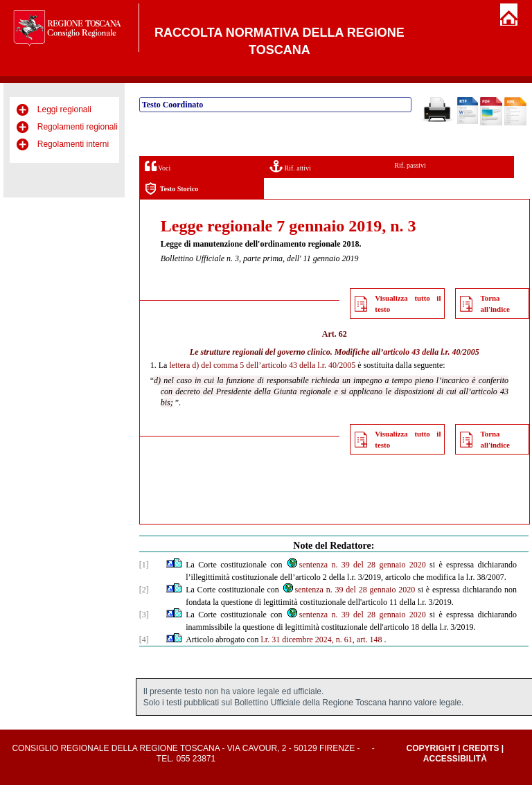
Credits (481, 748)
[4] (144, 640)
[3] (144, 615)
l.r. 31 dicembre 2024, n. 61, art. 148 (322, 640)
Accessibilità (455, 759)
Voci (158, 166)
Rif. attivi (290, 166)
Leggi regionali (64, 109)
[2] (144, 590)
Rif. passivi (410, 165)
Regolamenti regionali (78, 127)
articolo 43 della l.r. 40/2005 (431, 352)
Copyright (431, 748)
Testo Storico (171, 189)
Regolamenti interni (73, 144)
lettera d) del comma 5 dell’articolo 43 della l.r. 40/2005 (262, 365)
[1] (144, 565)
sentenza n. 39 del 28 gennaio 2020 (356, 565)
